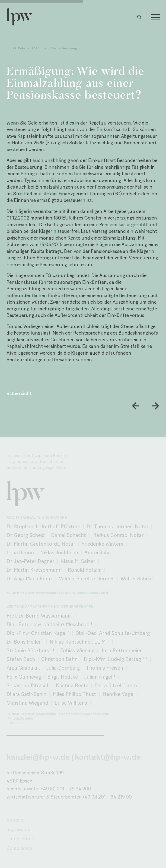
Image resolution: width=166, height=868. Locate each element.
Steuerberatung (64, 48)
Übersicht (21, 393)
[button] (141, 17)
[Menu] (155, 17)
